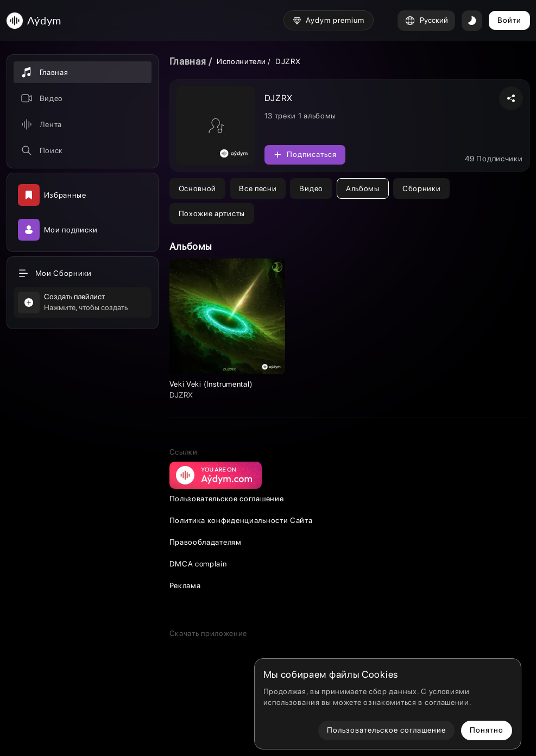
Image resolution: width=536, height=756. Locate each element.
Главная (188, 61)
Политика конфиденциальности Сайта (241, 520)
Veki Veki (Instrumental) (211, 384)
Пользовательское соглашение (227, 499)
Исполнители (241, 61)
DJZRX (181, 395)
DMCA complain (198, 564)
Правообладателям (206, 542)
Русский (426, 21)
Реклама (185, 585)
